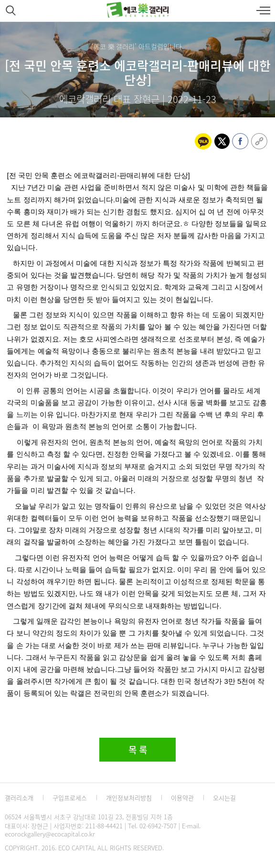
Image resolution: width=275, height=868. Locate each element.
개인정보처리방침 (129, 798)
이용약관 (182, 798)
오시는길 (224, 798)
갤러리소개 (19, 798)
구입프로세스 (70, 798)
